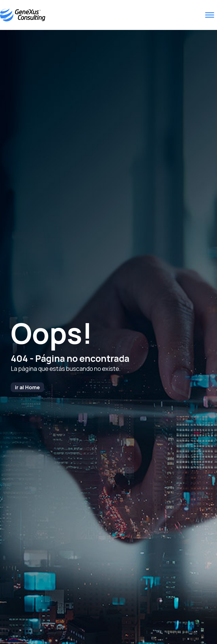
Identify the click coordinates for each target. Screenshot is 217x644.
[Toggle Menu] (210, 15)
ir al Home (27, 387)
